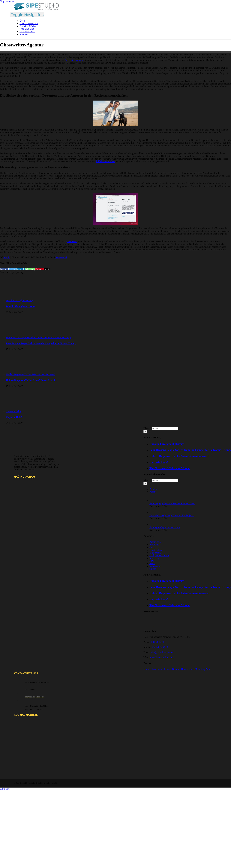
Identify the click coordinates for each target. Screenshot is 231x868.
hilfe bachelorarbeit (106, 161)
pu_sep (153, 569)
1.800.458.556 (158, 642)
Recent (153, 492)
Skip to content (7, 1)
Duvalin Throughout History (20, 300)
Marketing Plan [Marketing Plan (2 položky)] (202, 669)
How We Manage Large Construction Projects (172, 515)
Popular (153, 489)
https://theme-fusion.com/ (161, 657)
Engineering (155, 553)
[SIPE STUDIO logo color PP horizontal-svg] (36, 9)
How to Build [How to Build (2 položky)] (188, 669)
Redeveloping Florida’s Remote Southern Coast (172, 503)
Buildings (154, 545)
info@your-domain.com (162, 652)
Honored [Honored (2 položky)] (161, 669)
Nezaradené (61, 257)
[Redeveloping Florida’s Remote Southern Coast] (154, 501)
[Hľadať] (145, 484)
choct (152, 547)
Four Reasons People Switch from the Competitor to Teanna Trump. (39, 338)
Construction (156, 550)
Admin (7, 257)
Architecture (155, 542)
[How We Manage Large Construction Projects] (154, 513)
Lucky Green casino (159, 555)
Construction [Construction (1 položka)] (150, 669)
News (152, 563)
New (152, 561)
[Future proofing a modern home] (154, 525)
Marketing (154, 558)
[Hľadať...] (165, 481)
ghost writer (71, 241)
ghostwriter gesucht (74, 60)
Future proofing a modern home (165, 527)
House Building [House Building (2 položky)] (173, 669)
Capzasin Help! (13, 411)
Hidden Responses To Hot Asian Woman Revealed (30, 374)
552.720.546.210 (160, 647)
